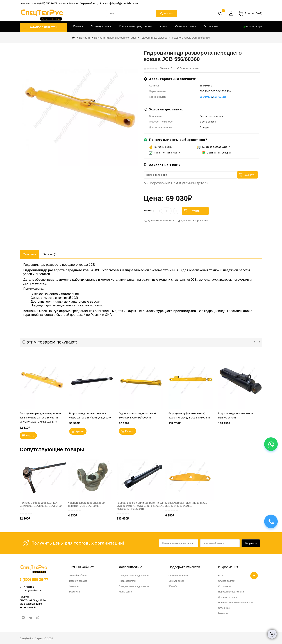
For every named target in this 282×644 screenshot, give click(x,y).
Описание (29, 254)
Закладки (74, 586)
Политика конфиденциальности (235, 602)
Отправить (251, 543)
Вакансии (223, 613)
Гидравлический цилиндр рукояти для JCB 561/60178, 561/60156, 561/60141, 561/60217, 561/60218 (141, 506)
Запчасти (84, 38)
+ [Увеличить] (176, 211)
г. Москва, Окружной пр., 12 (84, 3)
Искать (167, 14)
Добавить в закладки (161, 221)
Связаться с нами (186, 26)
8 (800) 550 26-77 (47, 3)
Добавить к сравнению (195, 221)
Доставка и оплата (228, 597)
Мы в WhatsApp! (253, 26)
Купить (195, 211)
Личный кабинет (78, 575)
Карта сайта (125, 592)
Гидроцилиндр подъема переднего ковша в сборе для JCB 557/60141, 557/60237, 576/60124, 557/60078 (40, 418)
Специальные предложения (135, 26)
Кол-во (148, 210)
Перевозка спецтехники (231, 592)
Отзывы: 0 (166, 68)
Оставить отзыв (188, 68)
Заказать (249, 175)
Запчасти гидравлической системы (115, 38)
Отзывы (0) (50, 254)
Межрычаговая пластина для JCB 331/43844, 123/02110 (186, 504)
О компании (211, 26)
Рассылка (75, 592)
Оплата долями (227, 581)
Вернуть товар (176, 581)
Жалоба (173, 586)
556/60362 (220, 97)
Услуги (163, 26)
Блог (221, 575)
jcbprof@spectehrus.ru (124, 3)
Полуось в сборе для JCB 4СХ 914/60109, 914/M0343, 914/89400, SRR (41, 506)
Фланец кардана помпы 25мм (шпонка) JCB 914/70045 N (87, 504)
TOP (254, 576)
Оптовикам (224, 608)
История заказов (78, 581)
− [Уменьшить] (156, 211)
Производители (101, 26)
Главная (78, 26)
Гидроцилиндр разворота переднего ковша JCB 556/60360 (175, 38)
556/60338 (206, 97)
